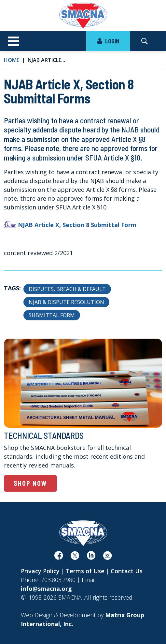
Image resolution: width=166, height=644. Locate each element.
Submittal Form (52, 315)
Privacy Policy (40, 571)
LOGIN (108, 41)
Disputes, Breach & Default (67, 289)
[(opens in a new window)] (59, 557)
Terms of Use (85, 571)
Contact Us (127, 571)
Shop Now (30, 483)
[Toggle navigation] (14, 41)
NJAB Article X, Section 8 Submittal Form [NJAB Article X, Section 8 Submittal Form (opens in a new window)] (77, 225)
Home (12, 60)
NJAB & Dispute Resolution (66, 302)
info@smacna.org (46, 589)
